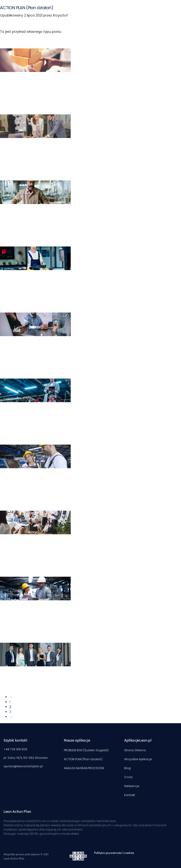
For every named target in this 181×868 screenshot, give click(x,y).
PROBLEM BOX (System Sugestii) (86, 750)
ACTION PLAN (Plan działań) (27, 8)
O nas (128, 777)
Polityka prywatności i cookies (114, 853)
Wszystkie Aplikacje (138, 759)
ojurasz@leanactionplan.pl (23, 766)
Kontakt (130, 795)
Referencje (132, 786)
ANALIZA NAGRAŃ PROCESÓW (84, 768)
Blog (128, 768)
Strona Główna (135, 750)
